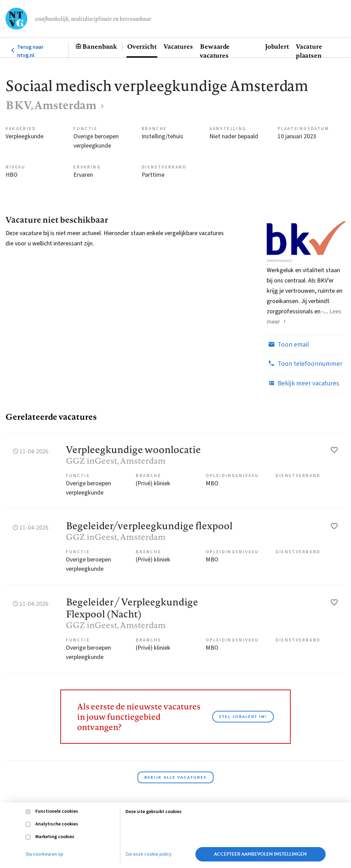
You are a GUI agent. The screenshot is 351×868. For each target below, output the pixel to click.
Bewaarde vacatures (215, 51)
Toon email (288, 345)
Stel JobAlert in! (243, 717)
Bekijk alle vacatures (175, 777)
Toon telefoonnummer (305, 364)
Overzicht (142, 46)
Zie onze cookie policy (149, 854)
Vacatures (178, 46)
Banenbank (100, 46)
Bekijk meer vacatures (303, 383)
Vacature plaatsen (309, 51)
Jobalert (277, 46)
